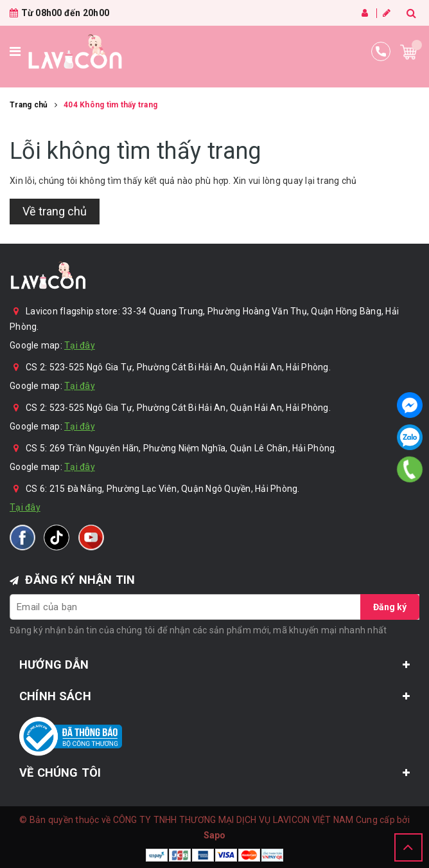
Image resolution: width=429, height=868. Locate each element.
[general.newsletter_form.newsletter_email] (214, 607)
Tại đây (80, 345)
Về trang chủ (55, 211)
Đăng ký (387, 13)
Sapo (215, 835)
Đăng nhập (365, 13)
